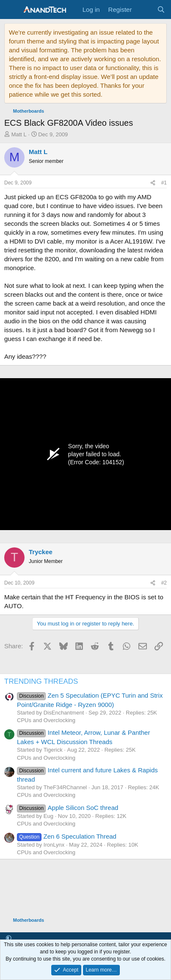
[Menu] (12, 10)
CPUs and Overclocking (46, 720)
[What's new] (144, 9)
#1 (164, 183)
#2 (164, 583)
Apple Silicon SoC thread (68, 808)
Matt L (19, 134)
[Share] (153, 183)
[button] (9, 938)
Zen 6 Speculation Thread (67, 836)
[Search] (161, 9)
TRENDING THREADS (41, 681)
